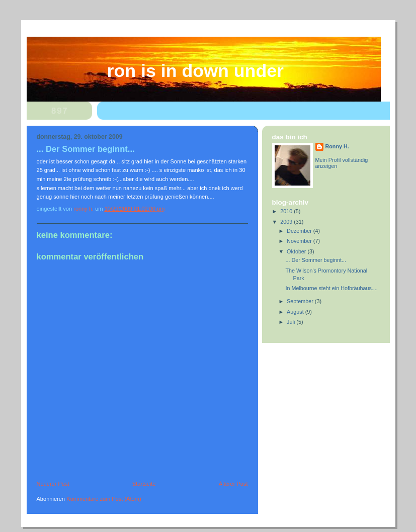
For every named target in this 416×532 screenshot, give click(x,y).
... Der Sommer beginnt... (315, 260)
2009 (287, 222)
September (301, 301)
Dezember (300, 231)
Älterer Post (233, 484)
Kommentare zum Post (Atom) (104, 499)
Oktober (297, 251)
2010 (287, 211)
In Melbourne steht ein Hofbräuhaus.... (331, 288)
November (300, 241)
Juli (292, 322)
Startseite (144, 484)
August (296, 312)
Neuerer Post (53, 484)
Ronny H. (337, 146)
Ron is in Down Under (196, 71)
